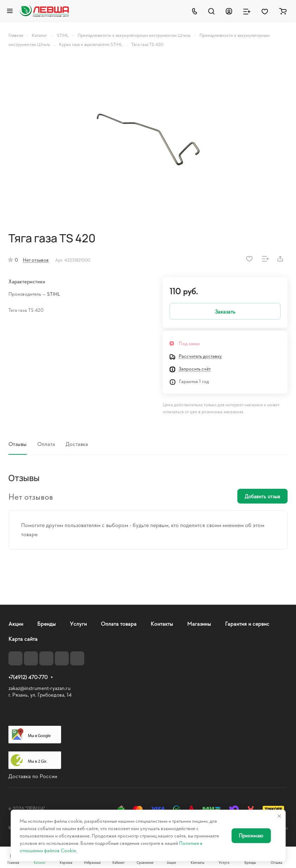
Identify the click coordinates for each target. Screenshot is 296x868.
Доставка (77, 444)
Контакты (162, 623)
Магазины (199, 623)
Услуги (78, 623)
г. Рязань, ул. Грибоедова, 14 (40, 695)
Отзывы (18, 444)
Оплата (46, 444)
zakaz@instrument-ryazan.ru (40, 688)
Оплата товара (119, 623)
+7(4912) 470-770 (28, 677)
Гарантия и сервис (247, 623)
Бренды (47, 623)
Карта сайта (23, 639)
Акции (16, 623)
